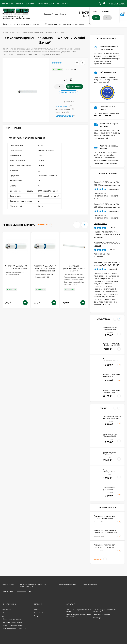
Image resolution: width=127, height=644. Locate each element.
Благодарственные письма (12, 622)
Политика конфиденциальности (14, 628)
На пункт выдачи (62, 106)
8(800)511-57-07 (8, 584)
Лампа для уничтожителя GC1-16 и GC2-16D (74, 268)
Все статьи (100, 559)
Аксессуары (16, 32)
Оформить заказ (40, 616)
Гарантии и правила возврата (14, 625)
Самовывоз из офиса (64, 115)
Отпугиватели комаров (101, 615)
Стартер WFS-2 (101, 224)
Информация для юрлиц (48, 3)
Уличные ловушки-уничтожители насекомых (78, 616)
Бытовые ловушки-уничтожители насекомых (105, 611)
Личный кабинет (40, 613)
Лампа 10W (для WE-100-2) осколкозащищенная (16, 267)
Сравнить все (46, 225)
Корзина (37, 610)
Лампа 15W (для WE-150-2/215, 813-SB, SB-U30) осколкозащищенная (45, 268)
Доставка (30, 3)
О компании (8, 3)
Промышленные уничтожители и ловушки (78, 611)
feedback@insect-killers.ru (55, 14)
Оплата (20, 3)
